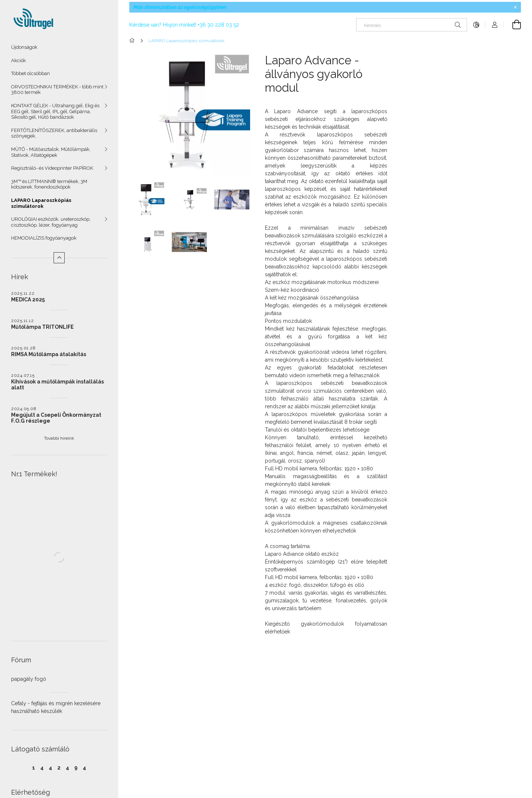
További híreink (59, 438)
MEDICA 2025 (28, 300)
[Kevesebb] (59, 258)
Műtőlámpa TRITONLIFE (42, 327)
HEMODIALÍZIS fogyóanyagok (44, 238)
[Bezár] (515, 7)
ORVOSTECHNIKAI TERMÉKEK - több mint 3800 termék (57, 90)
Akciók (18, 60)
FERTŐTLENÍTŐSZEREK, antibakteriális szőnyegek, (54, 133)
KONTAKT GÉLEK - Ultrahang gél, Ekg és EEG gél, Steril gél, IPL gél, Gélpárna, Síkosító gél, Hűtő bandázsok (55, 111)
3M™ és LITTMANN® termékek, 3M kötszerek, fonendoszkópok (49, 184)
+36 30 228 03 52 (218, 25)
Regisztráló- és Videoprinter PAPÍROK (52, 168)
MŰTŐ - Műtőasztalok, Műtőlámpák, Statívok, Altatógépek (51, 152)
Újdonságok (24, 47)
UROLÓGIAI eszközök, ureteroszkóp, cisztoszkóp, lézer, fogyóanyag (51, 222)
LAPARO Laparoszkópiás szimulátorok (41, 203)
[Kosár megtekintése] (512, 25)
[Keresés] (412, 25)
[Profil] (495, 25)
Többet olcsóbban (30, 73)
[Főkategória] (133, 41)
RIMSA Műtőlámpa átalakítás (49, 354)
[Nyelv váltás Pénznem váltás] (476, 25)
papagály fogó (29, 679)
